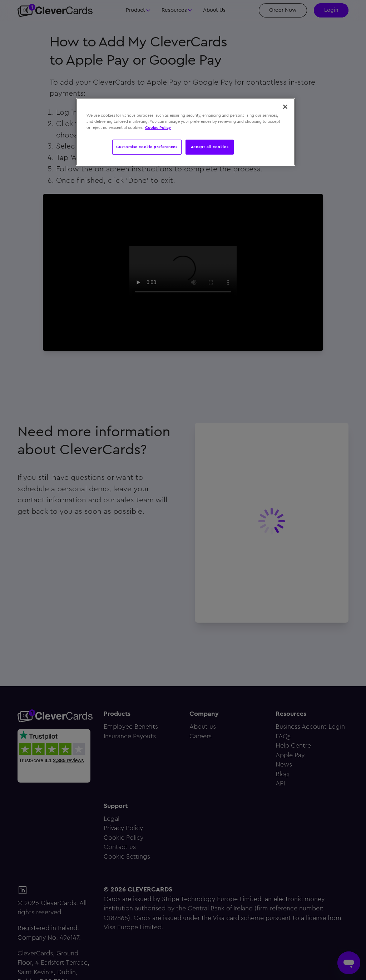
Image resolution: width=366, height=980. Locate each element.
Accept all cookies (210, 147)
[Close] (285, 107)
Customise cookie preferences (147, 147)
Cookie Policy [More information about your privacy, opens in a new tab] (158, 127)
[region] (186, 132)
